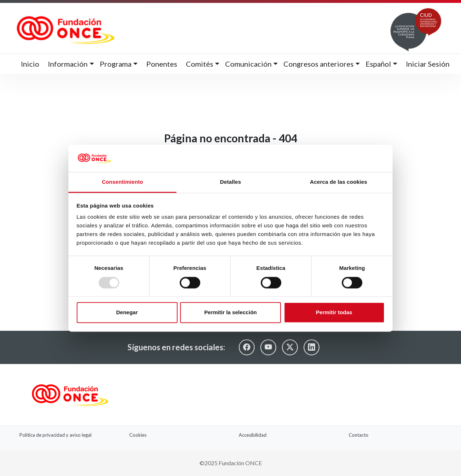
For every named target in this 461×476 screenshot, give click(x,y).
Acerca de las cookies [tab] (339, 182)
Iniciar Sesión (428, 64)
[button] (71, 64)
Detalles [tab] (230, 182)
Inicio (30, 64)
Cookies (138, 435)
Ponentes (162, 64)
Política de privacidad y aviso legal (55, 435)
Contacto (359, 435)
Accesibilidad (253, 435)
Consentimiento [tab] (123, 182)
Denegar (127, 313)
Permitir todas (334, 313)
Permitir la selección (230, 313)
